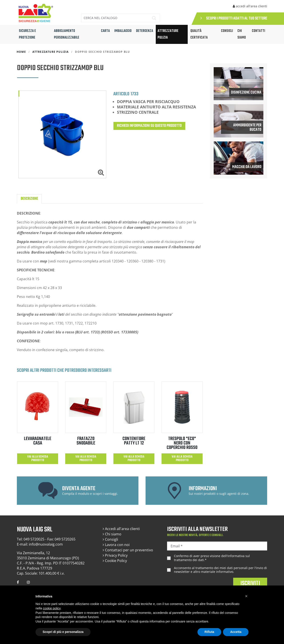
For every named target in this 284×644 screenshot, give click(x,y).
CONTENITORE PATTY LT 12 (134, 441)
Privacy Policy (115, 555)
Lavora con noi (116, 545)
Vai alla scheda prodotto (38, 459)
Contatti (258, 31)
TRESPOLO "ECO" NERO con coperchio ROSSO (182, 443)
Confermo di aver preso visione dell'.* (212, 558)
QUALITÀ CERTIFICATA (199, 34)
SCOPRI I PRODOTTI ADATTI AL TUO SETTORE (234, 19)
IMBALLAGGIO (123, 31)
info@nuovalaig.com (46, 544)
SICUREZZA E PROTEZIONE (27, 34)
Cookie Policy (115, 561)
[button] (246, 596)
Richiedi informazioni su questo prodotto (149, 126)
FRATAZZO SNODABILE (86, 441)
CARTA (105, 31)
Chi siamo (242, 34)
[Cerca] (114, 18)
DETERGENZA (145, 31)
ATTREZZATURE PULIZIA (168, 34)
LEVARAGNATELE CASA (38, 441)
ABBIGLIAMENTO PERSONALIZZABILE (67, 34)
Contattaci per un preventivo (128, 550)
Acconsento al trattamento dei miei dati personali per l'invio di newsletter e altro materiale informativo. (220, 570)
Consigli (110, 539)
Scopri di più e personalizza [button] (63, 632)
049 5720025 (34, 539)
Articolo (121, 94)
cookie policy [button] (52, 608)
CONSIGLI (227, 31)
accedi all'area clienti (250, 6)
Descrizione (29, 199)
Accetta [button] (236, 632)
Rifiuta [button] (209, 632)
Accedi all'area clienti (121, 529)
